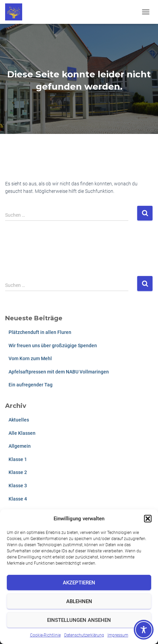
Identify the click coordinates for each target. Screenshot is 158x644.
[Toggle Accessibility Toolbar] (144, 630)
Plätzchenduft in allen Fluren (40, 332)
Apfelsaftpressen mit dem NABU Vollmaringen (59, 372)
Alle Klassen (22, 433)
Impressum (118, 635)
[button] (148, 519)
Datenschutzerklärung (84, 635)
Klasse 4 (18, 499)
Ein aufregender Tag (31, 385)
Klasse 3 (18, 486)
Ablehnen (79, 601)
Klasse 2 (18, 472)
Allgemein (20, 446)
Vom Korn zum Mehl (30, 358)
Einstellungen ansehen (79, 620)
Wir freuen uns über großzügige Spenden (53, 346)
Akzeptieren (79, 583)
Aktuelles (19, 420)
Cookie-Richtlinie (45, 635)
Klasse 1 (18, 459)
